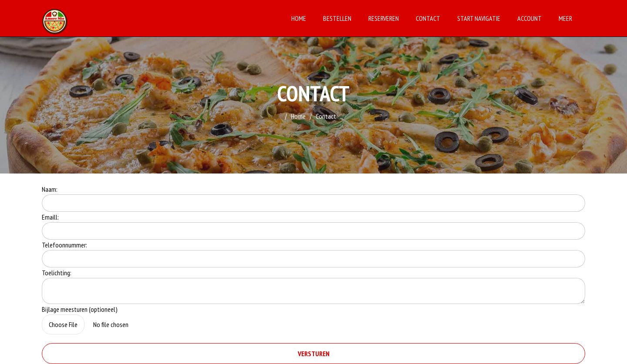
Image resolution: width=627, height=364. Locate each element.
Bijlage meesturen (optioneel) (80, 309)
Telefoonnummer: (64, 245)
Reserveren (384, 18)
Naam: (50, 189)
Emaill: (50, 217)
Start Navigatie (479, 18)
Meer (565, 18)
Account (529, 18)
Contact (428, 18)
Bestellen (337, 18)
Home (299, 18)
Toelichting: (57, 273)
